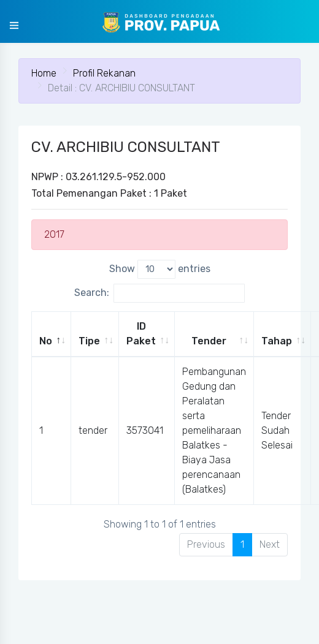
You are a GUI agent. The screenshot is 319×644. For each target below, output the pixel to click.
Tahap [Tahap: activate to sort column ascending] (277, 341)
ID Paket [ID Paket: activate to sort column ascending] (141, 334)
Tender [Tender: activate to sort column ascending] (209, 341)
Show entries (160, 269)
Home (44, 73)
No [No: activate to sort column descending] (46, 341)
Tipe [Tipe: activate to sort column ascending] (89, 341)
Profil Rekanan (104, 73)
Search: (159, 293)
